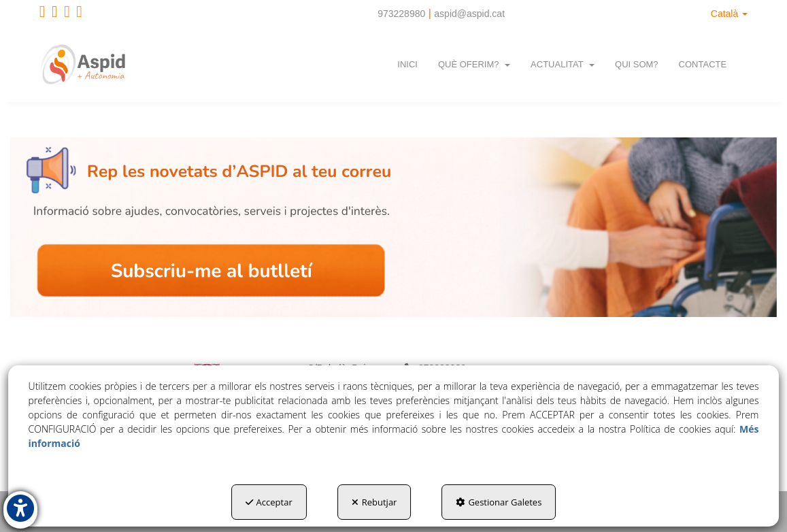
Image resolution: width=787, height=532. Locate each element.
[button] (43, 14)
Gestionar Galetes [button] (499, 502)
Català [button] (729, 14)
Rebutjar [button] (374, 502)
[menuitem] (729, 14)
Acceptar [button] (269, 502)
